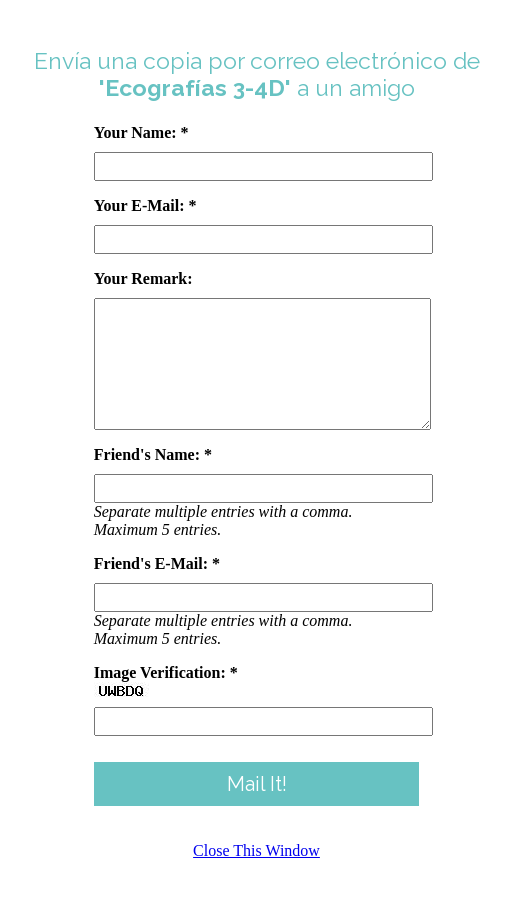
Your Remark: (143, 278)
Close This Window (256, 874)
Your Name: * (141, 132)
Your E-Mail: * (145, 205)
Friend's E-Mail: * (157, 587)
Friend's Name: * (153, 478)
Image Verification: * (166, 696)
